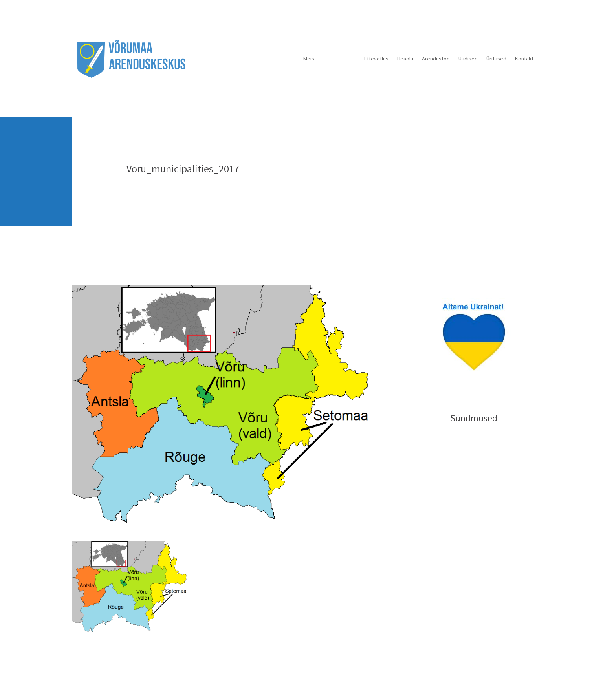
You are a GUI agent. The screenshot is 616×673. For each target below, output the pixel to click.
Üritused (496, 59)
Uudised (468, 59)
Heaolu (405, 59)
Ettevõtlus (376, 59)
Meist (310, 59)
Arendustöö (436, 59)
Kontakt (524, 59)
